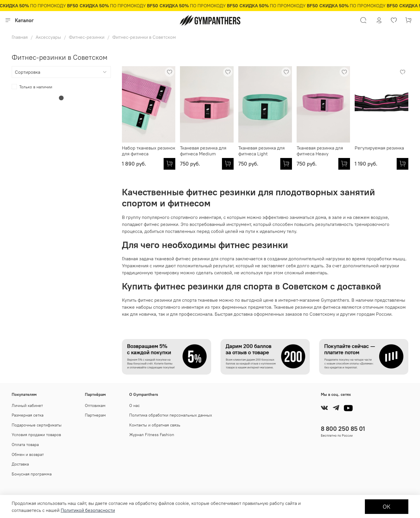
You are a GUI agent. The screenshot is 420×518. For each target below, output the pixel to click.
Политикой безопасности (88, 510)
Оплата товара (25, 445)
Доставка (20, 464)
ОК (387, 506)
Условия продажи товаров (36, 435)
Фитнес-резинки (87, 37)
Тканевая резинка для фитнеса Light (261, 151)
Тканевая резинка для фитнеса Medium (203, 151)
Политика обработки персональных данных (171, 415)
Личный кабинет (27, 405)
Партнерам (95, 415)
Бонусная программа (32, 474)
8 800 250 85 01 (343, 429)
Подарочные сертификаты (37, 425)
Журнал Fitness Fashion (152, 435)
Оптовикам (95, 405)
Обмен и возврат (28, 454)
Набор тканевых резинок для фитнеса (149, 151)
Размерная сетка (28, 415)
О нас (134, 405)
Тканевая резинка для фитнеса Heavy (320, 151)
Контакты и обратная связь (155, 425)
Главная (20, 37)
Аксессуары (48, 37)
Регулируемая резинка (379, 148)
